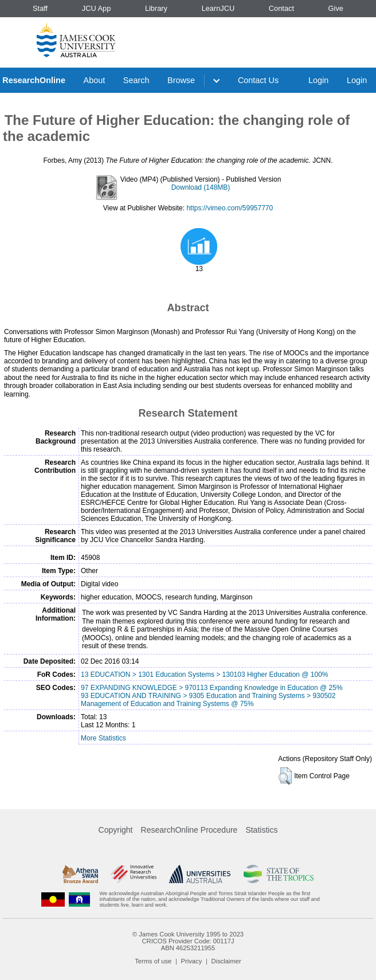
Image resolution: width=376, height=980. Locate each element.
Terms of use (153, 961)
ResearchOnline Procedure (189, 830)
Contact (281, 8)
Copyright (116, 830)
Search (136, 80)
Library (156, 8)
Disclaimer (226, 961)
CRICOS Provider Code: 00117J (188, 941)
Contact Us (258, 80)
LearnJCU (218, 8)
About (95, 80)
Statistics (261, 830)
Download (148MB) (201, 187)
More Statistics (103, 738)
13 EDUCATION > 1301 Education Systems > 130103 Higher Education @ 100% (205, 675)
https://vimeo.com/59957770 (230, 208)
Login (318, 80)
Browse (181, 80)
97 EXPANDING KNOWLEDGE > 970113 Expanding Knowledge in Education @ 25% (212, 688)
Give (336, 8)
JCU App (97, 8)
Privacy (192, 961)
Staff (40, 8)
